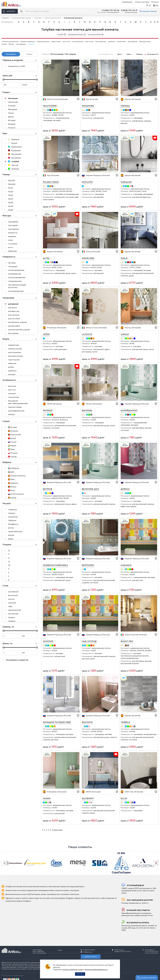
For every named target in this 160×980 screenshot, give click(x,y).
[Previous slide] (4, 863)
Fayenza (48, 411)
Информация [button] (128, 2)
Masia (124, 258)
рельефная (133, 42)
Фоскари (87, 722)
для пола (89, 42)
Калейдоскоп (129, 411)
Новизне (138, 54)
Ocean (47, 798)
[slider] (4, 80)
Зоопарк (48, 641)
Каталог (9, 11)
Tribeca (125, 722)
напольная (56, 42)
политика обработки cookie (73, 970)
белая (11, 44)
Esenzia (125, 106)
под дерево (21, 44)
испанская (121, 42)
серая (4, 44)
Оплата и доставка (142, 2)
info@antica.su (88, 952)
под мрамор (101, 42)
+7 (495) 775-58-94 (110, 10)
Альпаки (126, 565)
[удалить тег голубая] (64, 34)
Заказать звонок (148, 11)
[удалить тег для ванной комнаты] (84, 34)
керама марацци (28, 42)
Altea (46, 258)
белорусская (145, 42)
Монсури (87, 182)
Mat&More (88, 106)
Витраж (48, 489)
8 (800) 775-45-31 (129, 10)
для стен (66, 42)
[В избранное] (78, 99)
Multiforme (50, 106)
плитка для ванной (10, 42)
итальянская (78, 42)
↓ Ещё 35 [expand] (31, 44)
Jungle (125, 334)
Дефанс (125, 489)
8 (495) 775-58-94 (89, 950)
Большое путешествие (57, 722)
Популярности (151, 54)
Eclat (124, 798)
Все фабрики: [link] (7, 22)
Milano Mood (51, 182)
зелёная (111, 42)
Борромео (88, 565)
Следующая (57, 830)
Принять (80, 974)
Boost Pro (127, 641)
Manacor (126, 182)
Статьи (60, 950)
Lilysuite (87, 334)
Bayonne (87, 411)
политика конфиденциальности (96, 970)
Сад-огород (89, 641)
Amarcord (88, 258)
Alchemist (88, 798)
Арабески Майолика (55, 565)
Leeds (46, 334)
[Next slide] (156, 863)
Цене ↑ (119, 54)
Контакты (155, 2)
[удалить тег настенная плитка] (102, 34)
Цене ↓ (128, 54)
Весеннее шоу (90, 489)
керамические (43, 42)
